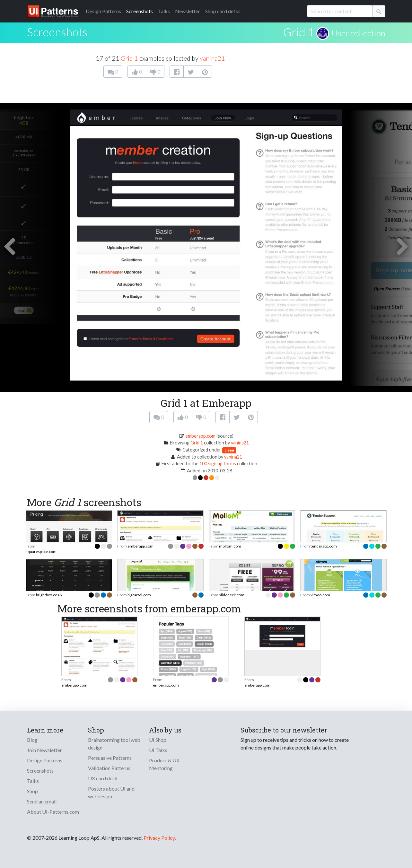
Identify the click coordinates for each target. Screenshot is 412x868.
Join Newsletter (44, 750)
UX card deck (103, 778)
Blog (32, 740)
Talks (164, 11)
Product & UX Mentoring (164, 764)
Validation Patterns (109, 768)
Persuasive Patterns (110, 758)
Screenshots (140, 11)
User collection (358, 33)
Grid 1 (299, 32)
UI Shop (158, 740)
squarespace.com (41, 552)
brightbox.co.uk (49, 595)
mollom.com (230, 546)
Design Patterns (45, 760)
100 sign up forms (218, 464)
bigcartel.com (139, 595)
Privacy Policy (159, 838)
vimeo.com (320, 595)
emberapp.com (200, 436)
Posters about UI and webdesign (111, 792)
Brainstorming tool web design (114, 744)
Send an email (42, 801)
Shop (32, 791)
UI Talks (158, 750)
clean (229, 450)
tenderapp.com (324, 546)
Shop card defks (223, 11)
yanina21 (212, 58)
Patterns (103, 11)
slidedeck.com (232, 595)
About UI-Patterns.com (53, 812)
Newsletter (188, 11)
